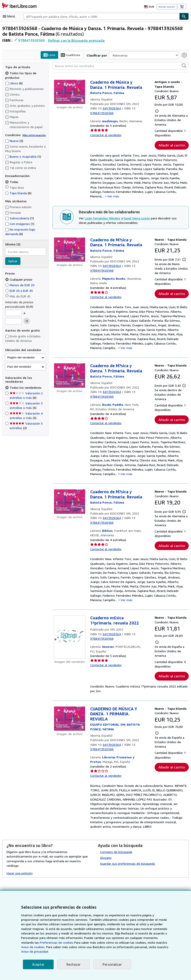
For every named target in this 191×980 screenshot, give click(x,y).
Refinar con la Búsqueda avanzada (76, 40)
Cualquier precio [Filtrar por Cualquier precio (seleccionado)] (19, 280)
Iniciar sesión (167, 7)
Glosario (106, 865)
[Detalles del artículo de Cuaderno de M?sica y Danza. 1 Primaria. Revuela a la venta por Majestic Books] (70, 252)
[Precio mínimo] (13, 313)
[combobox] (101, 16)
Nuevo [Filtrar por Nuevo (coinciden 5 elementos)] (14, 141)
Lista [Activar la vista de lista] (49, 56)
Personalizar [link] (111, 964)
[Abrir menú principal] (10, 16)
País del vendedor (19, 367)
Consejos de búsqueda (116, 859)
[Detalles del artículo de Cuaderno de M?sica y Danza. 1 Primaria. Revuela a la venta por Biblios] (70, 510)
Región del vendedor (21, 358)
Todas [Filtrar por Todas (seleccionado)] (12, 182)
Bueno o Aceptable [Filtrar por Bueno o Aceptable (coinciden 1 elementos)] (23, 157)
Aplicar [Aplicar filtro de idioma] (13, 262)
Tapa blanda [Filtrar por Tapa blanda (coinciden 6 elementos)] (18, 193)
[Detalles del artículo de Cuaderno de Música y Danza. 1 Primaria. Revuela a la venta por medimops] (70, 93)
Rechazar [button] (73, 964)
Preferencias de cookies (38, 943)
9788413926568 (31, 41)
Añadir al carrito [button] (172, 146)
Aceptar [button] (38, 964)
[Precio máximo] (13, 322)
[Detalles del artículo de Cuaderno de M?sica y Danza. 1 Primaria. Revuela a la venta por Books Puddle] (70, 381)
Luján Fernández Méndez (102, 221)
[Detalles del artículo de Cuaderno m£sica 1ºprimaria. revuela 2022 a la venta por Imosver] (70, 649)
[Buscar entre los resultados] (121, 66)
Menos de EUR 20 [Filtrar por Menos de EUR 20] (21, 285)
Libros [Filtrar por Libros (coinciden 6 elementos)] (14, 83)
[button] (184, 66)
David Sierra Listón (136, 221)
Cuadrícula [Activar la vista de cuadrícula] (71, 56)
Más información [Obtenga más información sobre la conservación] (34, 136)
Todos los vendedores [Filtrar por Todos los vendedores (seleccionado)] (25, 388)
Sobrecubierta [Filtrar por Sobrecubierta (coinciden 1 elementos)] (20, 219)
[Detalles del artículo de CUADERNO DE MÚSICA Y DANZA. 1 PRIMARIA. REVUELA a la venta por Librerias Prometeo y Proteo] (70, 731)
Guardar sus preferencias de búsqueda (127, 871)
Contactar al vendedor (106, 131)
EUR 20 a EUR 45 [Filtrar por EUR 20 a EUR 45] (21, 291)
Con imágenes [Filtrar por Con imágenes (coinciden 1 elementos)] (20, 224)
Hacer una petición (20, 876)
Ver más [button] (114, 199)
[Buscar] (184, 16)
